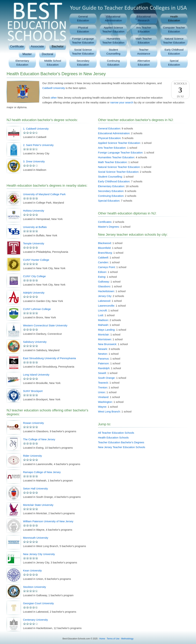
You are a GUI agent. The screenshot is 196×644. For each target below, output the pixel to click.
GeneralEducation (83, 18)
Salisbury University (35, 342)
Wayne (102, 407)
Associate (37, 46)
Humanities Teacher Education (116, 157)
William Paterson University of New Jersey (48, 521)
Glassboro (104, 286)
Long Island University (36, 375)
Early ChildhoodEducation (174, 52)
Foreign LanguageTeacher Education (83, 41)
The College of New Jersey (39, 439)
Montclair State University (38, 505)
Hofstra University (34, 211)
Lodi (100, 315)
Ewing (102, 277)
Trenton (103, 387)
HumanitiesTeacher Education (113, 41)
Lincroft (102, 310)
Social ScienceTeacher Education (83, 52)
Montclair (103, 334)
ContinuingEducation (113, 63)
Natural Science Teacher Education (119, 167)
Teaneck (103, 383)
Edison (102, 272)
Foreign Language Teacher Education (120, 152)
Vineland (103, 397)
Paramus (103, 359)
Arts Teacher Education (112, 148)
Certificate (17, 46)
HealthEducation (174, 18)
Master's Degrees (108, 227)
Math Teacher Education (112, 162)
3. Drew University (34, 161)
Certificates (105, 222)
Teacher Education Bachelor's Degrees (121, 442)
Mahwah (103, 325)
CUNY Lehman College (37, 309)
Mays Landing (106, 330)
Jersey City (105, 296)
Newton (103, 354)
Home (102, 639)
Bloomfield (104, 248)
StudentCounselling (113, 52)
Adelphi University (34, 293)
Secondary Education (111, 191)
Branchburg (105, 253)
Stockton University (34, 587)
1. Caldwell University (36, 129)
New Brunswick (107, 344)
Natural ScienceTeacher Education (174, 41)
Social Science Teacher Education (118, 172)
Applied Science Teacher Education (119, 143)
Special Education (109, 201)
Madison (103, 320)
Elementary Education (111, 186)
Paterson (103, 363)
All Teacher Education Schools (116, 433)
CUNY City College (34, 276)
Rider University (32, 456)
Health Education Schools (113, 438)
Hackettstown (106, 291)
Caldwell (103, 257)
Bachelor (58, 46)
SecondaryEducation (83, 63)
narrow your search (122, 102)
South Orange (106, 378)
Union (101, 392)
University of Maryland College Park (44, 194)
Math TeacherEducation (144, 41)
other (54, 98)
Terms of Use (113, 639)
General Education (109, 128)
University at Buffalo (35, 227)
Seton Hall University (35, 488)
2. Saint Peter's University (38, 145)
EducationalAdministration (113, 18)
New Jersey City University (39, 554)
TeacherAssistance (144, 52)
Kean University (32, 570)
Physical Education (109, 138)
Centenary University (35, 620)
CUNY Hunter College (36, 260)
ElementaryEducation (22, 63)
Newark (103, 349)
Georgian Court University (38, 603)
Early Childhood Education (114, 181)
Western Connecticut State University (45, 325)
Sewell (102, 373)
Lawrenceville (106, 306)
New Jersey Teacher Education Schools (122, 447)
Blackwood (105, 243)
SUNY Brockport (33, 391)
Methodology (127, 639)
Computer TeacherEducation (174, 29)
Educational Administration (114, 133)
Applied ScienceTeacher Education (113, 29)
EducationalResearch (144, 18)
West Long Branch (109, 411)
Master (27, 54)
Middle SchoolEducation (53, 63)
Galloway (104, 282)
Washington (105, 402)
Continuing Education (111, 196)
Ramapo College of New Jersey (42, 472)
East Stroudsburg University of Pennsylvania (49, 358)
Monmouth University (36, 538)
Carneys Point (106, 267)
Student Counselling (110, 177)
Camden (103, 262)
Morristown (105, 339)
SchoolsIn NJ (180, 90)
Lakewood (104, 301)
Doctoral (47, 54)
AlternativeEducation (144, 63)
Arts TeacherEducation (144, 29)
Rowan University (33, 423)
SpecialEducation (174, 63)
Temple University (34, 243)
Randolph (104, 368)
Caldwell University (54, 88)
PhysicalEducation (83, 29)
